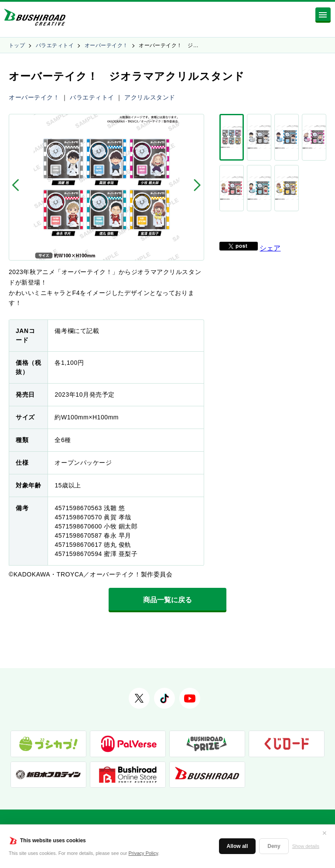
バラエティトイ (55, 45)
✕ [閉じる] (325, 833)
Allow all (238, 846)
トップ (17, 45)
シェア (270, 192)
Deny (274, 846)
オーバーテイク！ (106, 45)
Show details (306, 846)
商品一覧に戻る (167, 600)
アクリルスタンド (150, 97)
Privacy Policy (144, 853)
